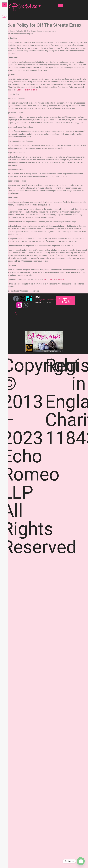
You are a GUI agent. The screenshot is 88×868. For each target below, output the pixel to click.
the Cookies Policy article (54, 279)
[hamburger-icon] (61, 6)
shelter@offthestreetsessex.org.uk (48, 300)
